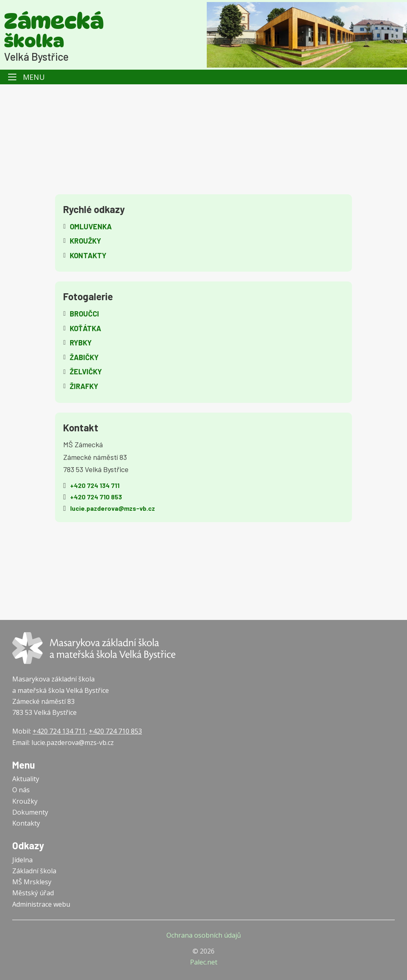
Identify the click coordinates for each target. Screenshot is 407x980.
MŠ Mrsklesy (32, 882)
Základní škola (34, 871)
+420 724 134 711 (59, 731)
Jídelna (22, 860)
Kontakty (26, 823)
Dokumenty (30, 812)
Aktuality (26, 779)
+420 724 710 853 (115, 731)
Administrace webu (41, 904)
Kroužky (25, 801)
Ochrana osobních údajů (204, 935)
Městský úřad (33, 893)
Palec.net (204, 962)
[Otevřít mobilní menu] (12, 77)
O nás (21, 790)
